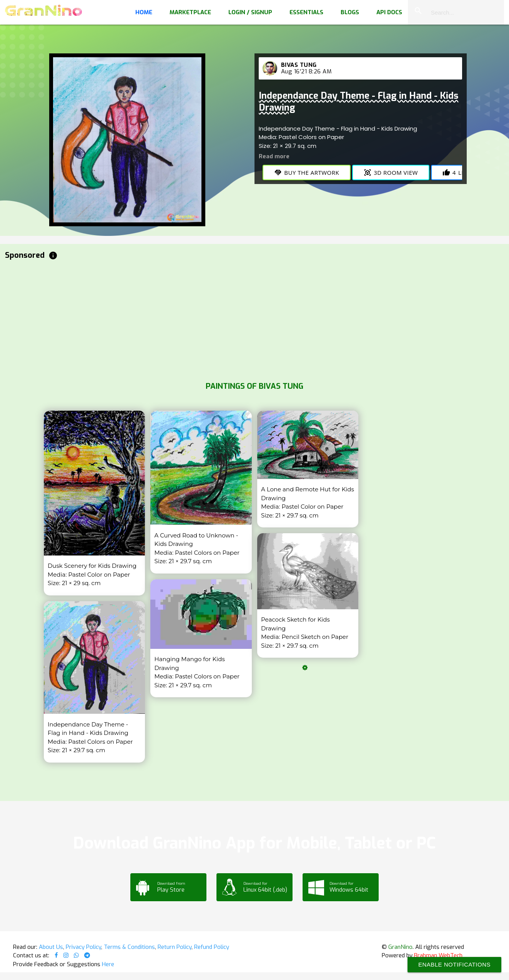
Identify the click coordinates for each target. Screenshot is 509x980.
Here (108, 964)
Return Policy (175, 947)
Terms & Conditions (129, 947)
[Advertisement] (236, 319)
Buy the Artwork (307, 172)
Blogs (350, 12)
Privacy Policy (83, 947)
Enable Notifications (454, 964)
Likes (458, 172)
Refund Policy (212, 947)
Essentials (306, 12)
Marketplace (190, 12)
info (53, 255)
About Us (51, 947)
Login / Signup (250, 12)
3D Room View (391, 172)
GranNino (400, 947)
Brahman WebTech (438, 955)
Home (144, 12)
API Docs (389, 12)
